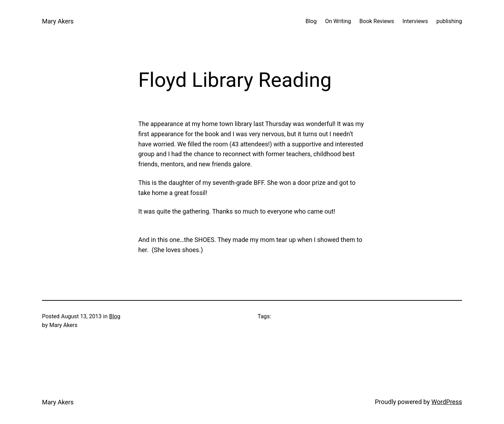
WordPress (447, 402)
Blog (115, 316)
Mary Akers (58, 21)
